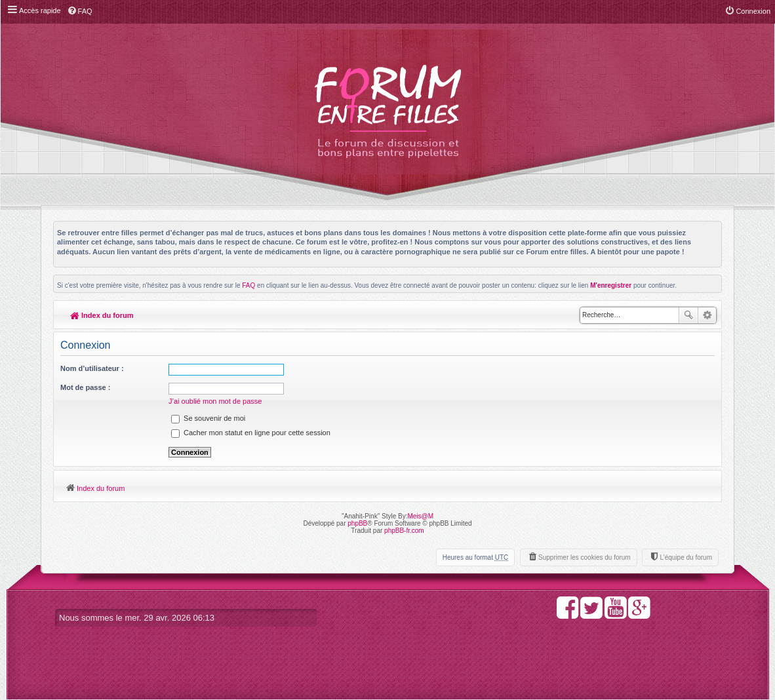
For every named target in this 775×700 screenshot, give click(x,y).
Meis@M (420, 516)
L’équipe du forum (686, 557)
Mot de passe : (85, 387)
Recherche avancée (707, 315)
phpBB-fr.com (404, 531)
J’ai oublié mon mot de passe (215, 401)
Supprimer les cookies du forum (585, 557)
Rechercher (688, 315)
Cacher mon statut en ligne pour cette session (251, 433)
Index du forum (102, 315)
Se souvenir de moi (208, 418)
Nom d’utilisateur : (92, 368)
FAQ (248, 285)
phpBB (357, 523)
